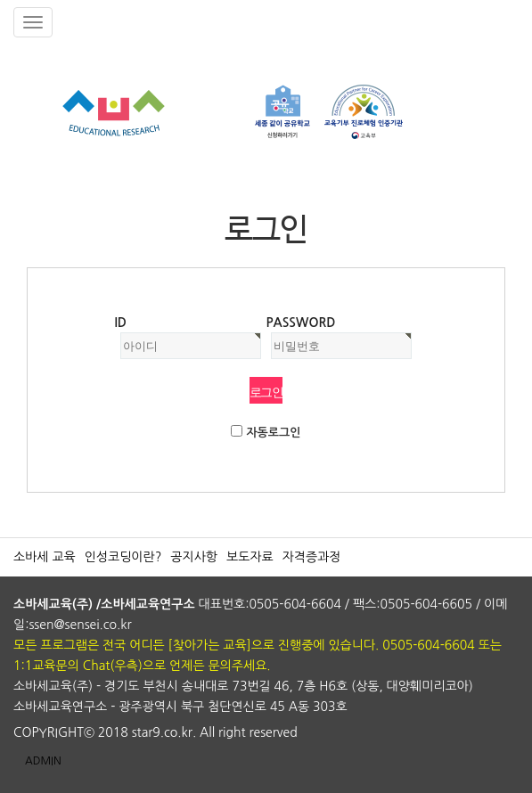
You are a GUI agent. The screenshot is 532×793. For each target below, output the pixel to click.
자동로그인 (273, 433)
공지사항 (194, 557)
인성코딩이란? (123, 557)
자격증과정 (312, 557)
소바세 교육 (45, 557)
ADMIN (43, 761)
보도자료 (250, 557)
